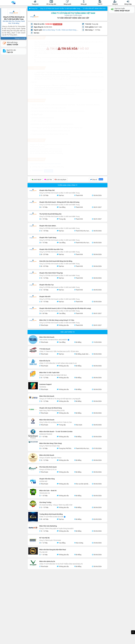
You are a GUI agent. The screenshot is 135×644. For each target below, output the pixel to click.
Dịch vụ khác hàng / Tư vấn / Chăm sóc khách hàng (59, 30)
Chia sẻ (94, 180)
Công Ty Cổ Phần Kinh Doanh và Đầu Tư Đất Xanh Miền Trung (60, 9)
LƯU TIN (48, 180)
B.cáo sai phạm (60, 180)
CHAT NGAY (37, 180)
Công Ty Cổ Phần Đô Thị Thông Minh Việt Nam (73, 13)
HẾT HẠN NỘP (58, 24)
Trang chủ (33, 9)
